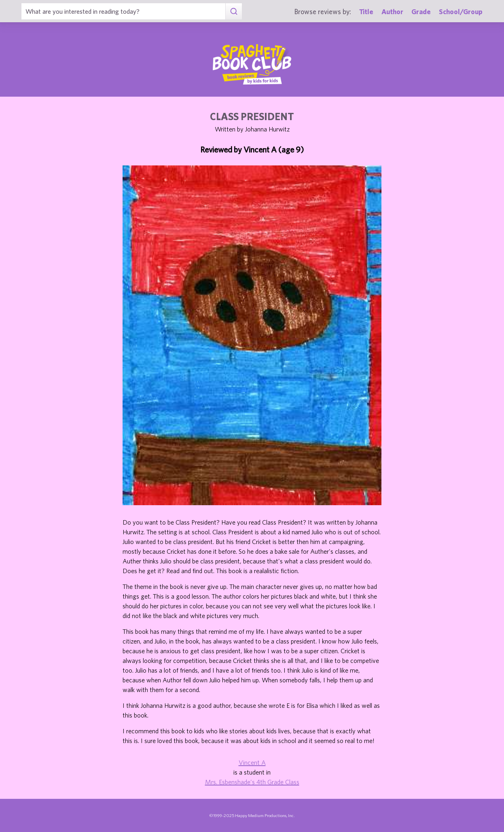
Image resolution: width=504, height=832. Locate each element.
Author (392, 12)
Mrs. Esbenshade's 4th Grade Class (252, 782)
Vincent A (252, 762)
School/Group (461, 12)
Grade (421, 12)
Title (366, 12)
